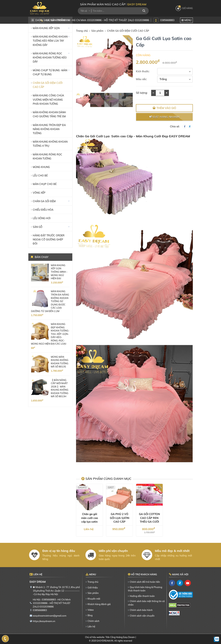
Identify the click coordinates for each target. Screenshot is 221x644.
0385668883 (167, 20)
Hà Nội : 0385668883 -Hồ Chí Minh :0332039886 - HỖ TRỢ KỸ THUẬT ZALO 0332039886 (98, 20)
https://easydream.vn (44, 621)
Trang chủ (82, 31)
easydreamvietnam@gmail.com (50, 616)
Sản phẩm (97, 31)
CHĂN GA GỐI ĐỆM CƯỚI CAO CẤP (128, 31)
